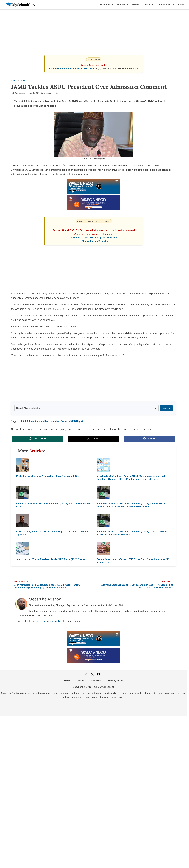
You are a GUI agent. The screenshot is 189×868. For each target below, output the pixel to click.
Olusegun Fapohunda (26, 93)
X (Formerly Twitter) (51, 621)
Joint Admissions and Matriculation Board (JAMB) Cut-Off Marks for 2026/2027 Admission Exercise (132, 533)
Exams (137, 5)
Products (107, 5)
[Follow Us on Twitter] (92, 674)
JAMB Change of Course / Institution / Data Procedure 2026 (47, 476)
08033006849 (125, 69)
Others (150, 5)
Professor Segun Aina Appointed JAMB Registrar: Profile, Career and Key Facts (52, 533)
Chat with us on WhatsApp (95, 241)
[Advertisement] (91, 30)
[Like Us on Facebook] (99, 674)
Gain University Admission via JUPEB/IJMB (72, 69)
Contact (181, 5)
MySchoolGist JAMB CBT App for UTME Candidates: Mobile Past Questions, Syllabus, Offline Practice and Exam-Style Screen (131, 477)
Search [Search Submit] (166, 408)
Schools (122, 5)
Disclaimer (96, 681)
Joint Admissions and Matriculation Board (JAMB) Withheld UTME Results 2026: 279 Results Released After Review (131, 505)
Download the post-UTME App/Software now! (94, 238)
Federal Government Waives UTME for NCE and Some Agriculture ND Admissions (133, 561)
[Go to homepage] (19, 5)
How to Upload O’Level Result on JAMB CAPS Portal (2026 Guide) (50, 559)
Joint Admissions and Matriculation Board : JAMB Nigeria (52, 421)
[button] (38, 439)
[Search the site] (87, 408)
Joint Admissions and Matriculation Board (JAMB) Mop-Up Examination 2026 (53, 505)
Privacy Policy (116, 681)
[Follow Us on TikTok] (86, 674)
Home (67, 681)
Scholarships (166, 5)
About (81, 681)
